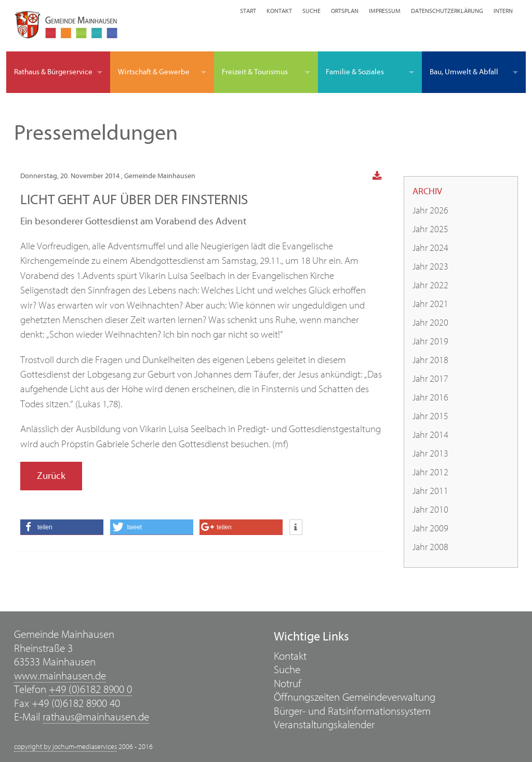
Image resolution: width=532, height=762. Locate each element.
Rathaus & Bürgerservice (53, 72)
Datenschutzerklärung (447, 11)
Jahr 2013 (430, 454)
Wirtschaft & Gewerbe (154, 72)
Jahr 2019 (430, 342)
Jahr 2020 (430, 323)
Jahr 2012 (430, 472)
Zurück (51, 476)
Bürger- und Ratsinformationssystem (352, 711)
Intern (503, 11)
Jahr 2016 (430, 398)
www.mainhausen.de (60, 676)
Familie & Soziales (355, 72)
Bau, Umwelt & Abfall (464, 72)
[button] (62, 527)
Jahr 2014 (430, 435)
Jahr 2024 (430, 248)
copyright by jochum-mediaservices (65, 747)
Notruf (288, 684)
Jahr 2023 (430, 267)
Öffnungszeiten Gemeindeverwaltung (355, 697)
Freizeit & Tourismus (255, 72)
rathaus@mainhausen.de (96, 717)
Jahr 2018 (430, 360)
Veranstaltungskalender (324, 725)
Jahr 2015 (430, 416)
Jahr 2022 (430, 285)
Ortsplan (345, 11)
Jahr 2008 (430, 547)
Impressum (385, 11)
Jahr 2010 (430, 510)
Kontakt (279, 11)
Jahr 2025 (430, 229)
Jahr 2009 (430, 529)
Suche (311, 11)
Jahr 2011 (430, 491)
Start (248, 11)
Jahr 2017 (430, 379)
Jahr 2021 (430, 304)
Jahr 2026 (430, 211)
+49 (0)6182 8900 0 (90, 690)
